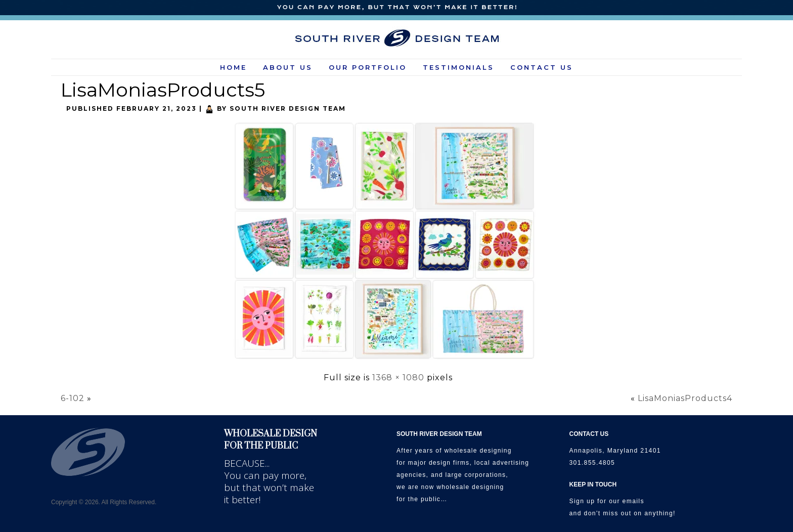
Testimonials (458, 67)
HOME (233, 67)
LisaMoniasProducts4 (685, 398)
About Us (288, 67)
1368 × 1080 (398, 378)
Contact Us (542, 67)
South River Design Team (288, 108)
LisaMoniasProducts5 (163, 90)
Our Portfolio (368, 67)
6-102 (73, 398)
